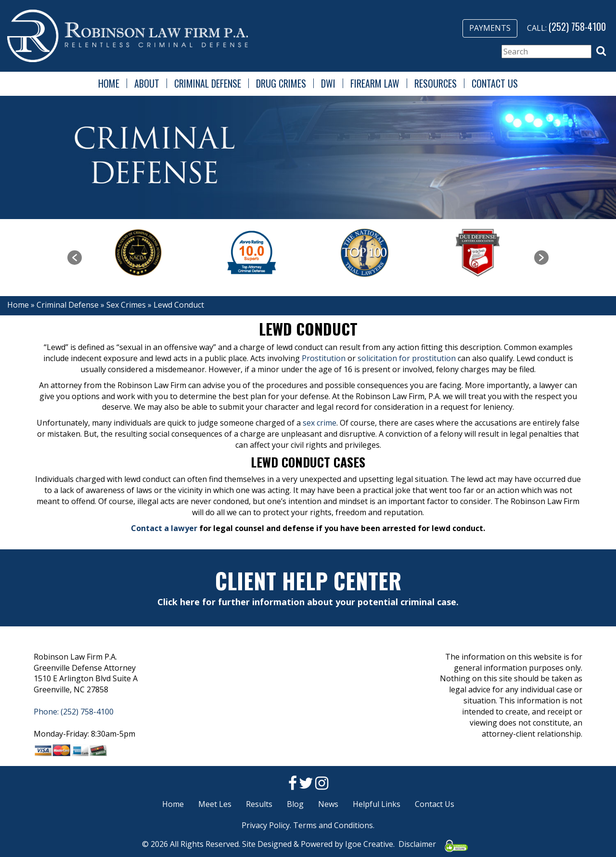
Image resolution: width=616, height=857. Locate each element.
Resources (436, 83)
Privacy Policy (266, 825)
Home (109, 83)
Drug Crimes (281, 83)
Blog (295, 804)
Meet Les (215, 804)
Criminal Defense (208, 83)
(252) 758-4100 (577, 26)
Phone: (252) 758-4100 (74, 712)
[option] (138, 253)
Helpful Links (377, 804)
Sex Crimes (126, 305)
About (147, 83)
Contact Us (495, 83)
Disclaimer (417, 844)
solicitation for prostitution (407, 358)
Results (259, 804)
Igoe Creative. (370, 844)
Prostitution (324, 358)
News (328, 804)
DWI (328, 83)
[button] (601, 51)
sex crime (320, 423)
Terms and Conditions (333, 825)
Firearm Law (375, 83)
